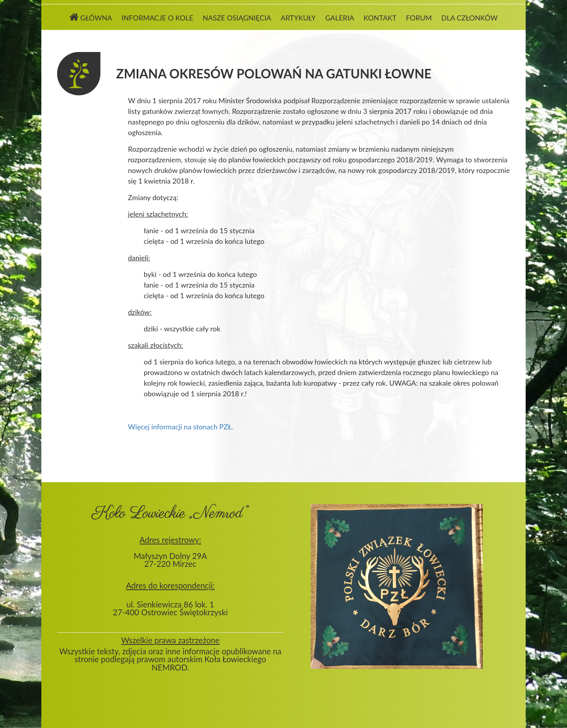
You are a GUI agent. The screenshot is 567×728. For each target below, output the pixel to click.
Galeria (340, 18)
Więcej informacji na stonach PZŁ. (181, 427)
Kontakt (380, 18)
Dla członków (470, 18)
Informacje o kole (157, 18)
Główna (91, 17)
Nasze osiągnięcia (237, 18)
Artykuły (298, 18)
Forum (419, 18)
